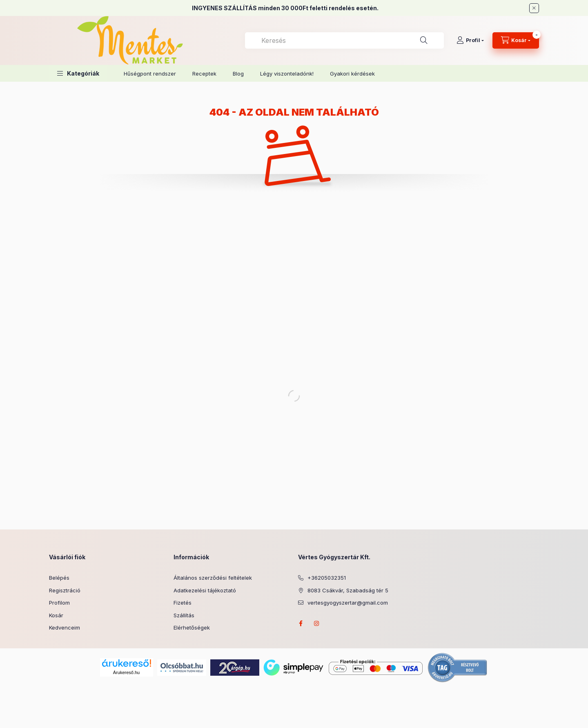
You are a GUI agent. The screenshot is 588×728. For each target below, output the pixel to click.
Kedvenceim (65, 628)
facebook (301, 623)
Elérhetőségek (192, 628)
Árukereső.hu (126, 672)
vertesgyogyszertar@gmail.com (348, 603)
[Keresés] (424, 40)
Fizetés (183, 603)
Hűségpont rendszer (150, 74)
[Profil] (470, 40)
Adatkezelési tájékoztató (205, 590)
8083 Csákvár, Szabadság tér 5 (348, 590)
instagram (317, 623)
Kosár (56, 615)
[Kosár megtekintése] (516, 40)
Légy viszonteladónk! (287, 74)
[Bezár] (534, 8)
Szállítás (184, 615)
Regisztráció (65, 590)
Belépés (59, 578)
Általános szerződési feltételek (213, 578)
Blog (238, 74)
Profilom (59, 603)
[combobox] (344, 40)
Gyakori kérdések (352, 74)
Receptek (204, 74)
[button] (78, 73)
